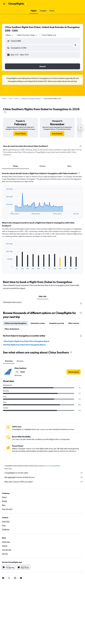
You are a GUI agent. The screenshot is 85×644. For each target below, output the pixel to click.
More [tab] (70, 166)
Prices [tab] (16, 166)
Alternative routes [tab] (38, 323)
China (16, 99)
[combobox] (10, 35)
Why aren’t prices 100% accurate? (44, 482)
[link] (20, 134)
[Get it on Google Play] (9, 567)
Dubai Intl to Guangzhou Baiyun (31, 99)
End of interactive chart (5, 213)
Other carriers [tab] (74, 323)
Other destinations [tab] (12, 329)
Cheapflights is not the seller (44, 473)
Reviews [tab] (20, 361)
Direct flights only (49, 35)
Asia (10, 99)
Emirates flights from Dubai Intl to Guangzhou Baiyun (24, 345)
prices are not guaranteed (52, 466)
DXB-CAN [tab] (43, 296)
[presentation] (5, 112)
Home (4, 99)
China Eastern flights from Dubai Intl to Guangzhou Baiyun (26, 341)
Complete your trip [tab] (57, 323)
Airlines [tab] (42, 166)
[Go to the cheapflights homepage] (18, 4)
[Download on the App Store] (23, 567)
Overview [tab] (9, 361)
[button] (4, 4)
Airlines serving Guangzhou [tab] (15, 323)
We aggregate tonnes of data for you (44, 477)
